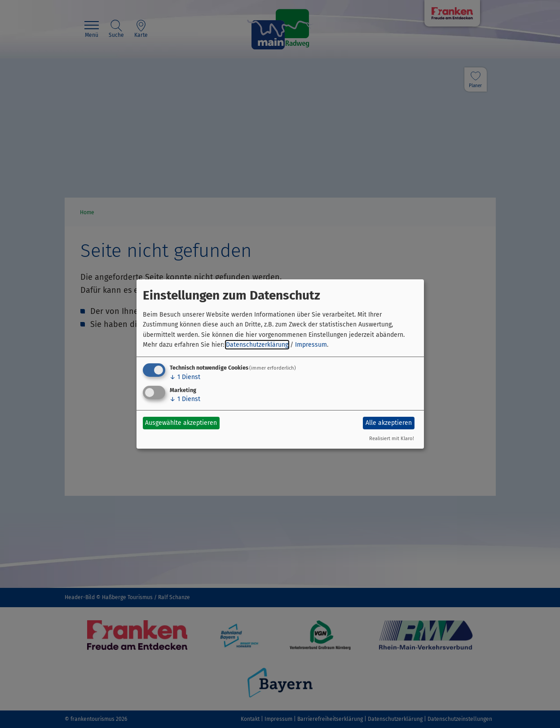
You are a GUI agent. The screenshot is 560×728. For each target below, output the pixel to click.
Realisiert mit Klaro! (392, 439)
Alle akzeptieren (389, 423)
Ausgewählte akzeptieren (181, 423)
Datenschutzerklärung (257, 345)
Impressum (311, 345)
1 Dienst (185, 377)
